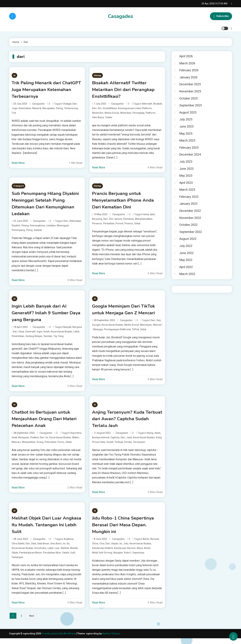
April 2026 (186, 56)
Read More (18, 164)
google (96, 328)
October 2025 (188, 98)
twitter (109, 118)
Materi (76, 442)
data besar (43, 549)
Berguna (77, 331)
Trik (14, 114)
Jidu (126, 549)
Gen (159, 323)
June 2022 (186, 253)
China (95, 549)
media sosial (112, 114)
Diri (100, 109)
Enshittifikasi (110, 109)
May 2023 (186, 176)
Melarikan (126, 114)
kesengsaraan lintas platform (135, 109)
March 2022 (187, 274)
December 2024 (190, 154)
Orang (40, 447)
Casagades (121, 16)
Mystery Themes (113, 639)
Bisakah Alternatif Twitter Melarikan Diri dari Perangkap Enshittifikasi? (125, 90)
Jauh (129, 442)
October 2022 (188, 225)
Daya (21, 335)
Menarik (37, 109)
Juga (15, 109)
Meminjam (146, 328)
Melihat (65, 554)
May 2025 (186, 134)
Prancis (129, 225)
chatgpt (67, 105)
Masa (140, 554)
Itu (68, 549)
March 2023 (187, 190)
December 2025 (190, 84)
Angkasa (68, 545)
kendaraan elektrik (102, 554)
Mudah (74, 554)
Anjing (150, 437)
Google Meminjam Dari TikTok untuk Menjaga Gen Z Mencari (126, 312)
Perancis (97, 225)
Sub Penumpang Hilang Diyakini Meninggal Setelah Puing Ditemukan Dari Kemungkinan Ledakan (42, 205)
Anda (146, 216)
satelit (66, 558)
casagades (38, 105)
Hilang (25, 228)
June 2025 (186, 126)
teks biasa (98, 118)
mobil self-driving (102, 558)
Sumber (48, 340)
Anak (14, 442)
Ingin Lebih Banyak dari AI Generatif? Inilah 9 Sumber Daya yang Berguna (42, 316)
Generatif (30, 335)
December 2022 (190, 211)
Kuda (159, 442)
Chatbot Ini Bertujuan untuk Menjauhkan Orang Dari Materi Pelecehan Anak (46, 423)
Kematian (129, 221)
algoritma (76, 437)
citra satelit (18, 549)
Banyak (67, 331)
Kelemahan (25, 109)
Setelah (38, 233)
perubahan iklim (52, 558)
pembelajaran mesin (30, 558)
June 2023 (186, 169)
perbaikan (109, 225)
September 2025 (191, 105)
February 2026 (189, 70)
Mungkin (118, 558)
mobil (147, 554)
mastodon (98, 114)
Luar (57, 554)
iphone (118, 221)
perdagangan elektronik (117, 333)
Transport (18, 187)
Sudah (110, 447)
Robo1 (128, 558)
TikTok (135, 333)
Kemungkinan (37, 228)
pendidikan (18, 340)
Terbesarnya (71, 109)
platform (150, 114)
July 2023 (186, 162)
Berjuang (97, 221)
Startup (97, 75)
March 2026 (187, 63)
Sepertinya (138, 558)
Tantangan (17, 563)
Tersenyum (139, 447)
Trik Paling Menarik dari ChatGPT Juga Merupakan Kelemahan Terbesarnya (40, 90)
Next (32, 621)
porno (61, 447)
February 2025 (189, 148)
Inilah (46, 335)
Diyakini (16, 228)
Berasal (155, 545)
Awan (157, 437)
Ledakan (51, 228)
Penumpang (18, 233)
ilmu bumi (56, 549)
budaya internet (101, 442)
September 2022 (191, 232)
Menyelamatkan (144, 221)
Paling (59, 109)
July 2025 (186, 119)
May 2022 (186, 260)
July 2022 (186, 246)
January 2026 (188, 77)
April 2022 (186, 267)
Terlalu (128, 447)
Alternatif (147, 105)
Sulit (73, 558)
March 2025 (187, 140)
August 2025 (188, 112)
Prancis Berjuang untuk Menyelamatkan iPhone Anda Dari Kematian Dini (124, 202)
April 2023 (186, 183)
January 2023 (188, 204)
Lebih (76, 335)
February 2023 (189, 197)
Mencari (158, 328)
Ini (47, 442)
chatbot (34, 442)
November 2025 (190, 91)
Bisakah (158, 105)
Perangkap (138, 114)
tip (55, 340)
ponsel (119, 225)
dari (75, 105)
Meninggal (63, 228)
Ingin (39, 335)
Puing (29, 233)
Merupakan (49, 109)
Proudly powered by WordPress (59, 639)
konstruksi (40, 554)
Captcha (115, 442)
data (34, 549)
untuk (137, 225)
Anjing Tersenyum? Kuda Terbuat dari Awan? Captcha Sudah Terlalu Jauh (123, 423)
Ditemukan (75, 223)
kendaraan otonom (125, 554)
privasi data (99, 447)
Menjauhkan (29, 447)
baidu (146, 545)
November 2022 (190, 218)
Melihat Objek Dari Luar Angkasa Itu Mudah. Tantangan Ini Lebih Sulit (46, 530)
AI (14, 75)
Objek (15, 558)
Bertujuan (24, 442)
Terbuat (119, 447)
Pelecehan (50, 447)
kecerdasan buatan (61, 335)
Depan (115, 549)
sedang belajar (34, 340)
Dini (111, 221)
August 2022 (188, 239)
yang (61, 340)
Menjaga (98, 333)
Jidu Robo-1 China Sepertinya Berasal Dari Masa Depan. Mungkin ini (125, 530)
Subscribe (221, 16)
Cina (102, 549)
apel (152, 216)
